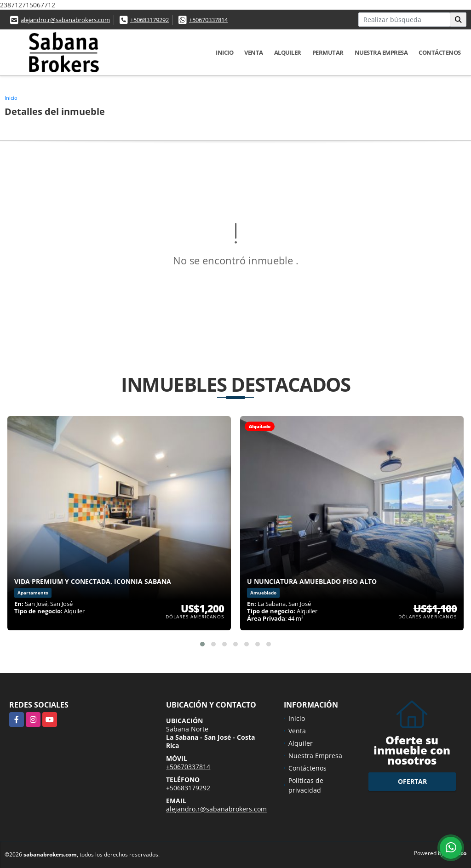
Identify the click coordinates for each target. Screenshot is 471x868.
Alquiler (288, 52)
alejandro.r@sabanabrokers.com (65, 20)
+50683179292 (149, 20)
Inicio (224, 52)
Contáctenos (440, 52)
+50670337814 (208, 20)
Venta (254, 52)
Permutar (328, 52)
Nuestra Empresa (381, 52)
